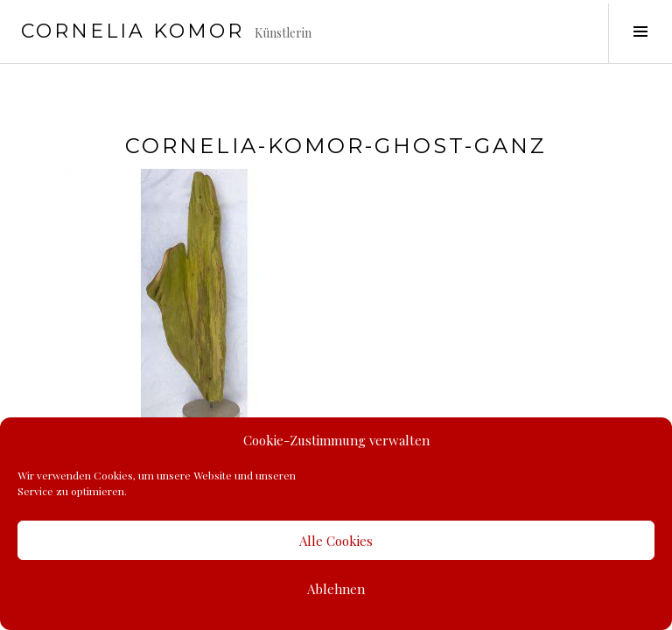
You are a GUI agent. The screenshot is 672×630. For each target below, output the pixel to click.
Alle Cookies (336, 541)
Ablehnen (336, 589)
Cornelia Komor (133, 31)
